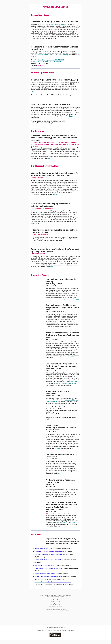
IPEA (74, 523)
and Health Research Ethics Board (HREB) (59, 582)
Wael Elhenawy (63, 55)
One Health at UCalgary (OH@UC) (56, 24)
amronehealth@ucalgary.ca (55, 606)
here (58, 38)
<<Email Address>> (60, 628)
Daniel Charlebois (50, 55)
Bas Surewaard (39, 55)
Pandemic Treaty (66, 523)
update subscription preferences (66, 629)
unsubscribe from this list (64, 611)
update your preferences (51, 611)
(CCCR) (58, 551)
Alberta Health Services (41, 549)
